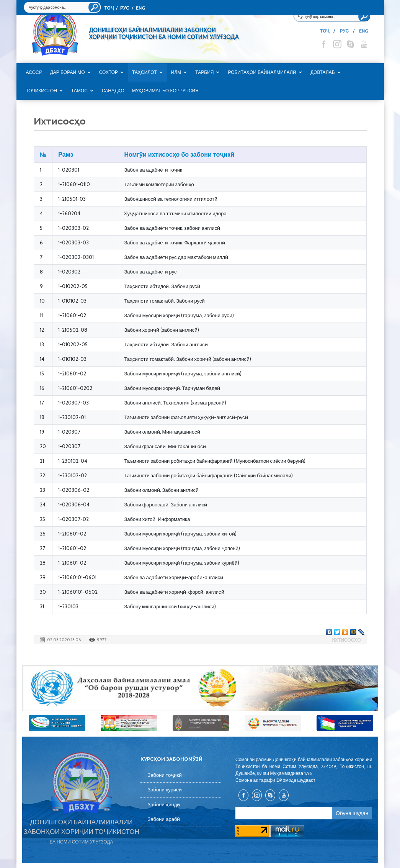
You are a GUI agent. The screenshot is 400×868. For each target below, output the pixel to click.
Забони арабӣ (164, 819)
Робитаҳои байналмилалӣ (262, 72)
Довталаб (323, 72)
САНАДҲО (113, 91)
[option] (200, 688)
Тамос (79, 91)
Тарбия (204, 72)
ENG (140, 8)
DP (279, 780)
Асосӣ (34, 72)
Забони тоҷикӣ (165, 775)
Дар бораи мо (68, 72)
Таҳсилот (144, 72)
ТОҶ (109, 8)
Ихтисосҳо (346, 640)
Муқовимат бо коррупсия (165, 91)
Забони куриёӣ (165, 790)
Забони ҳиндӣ (164, 805)
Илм (176, 72)
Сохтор (109, 72)
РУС (125, 8)
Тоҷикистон (42, 91)
